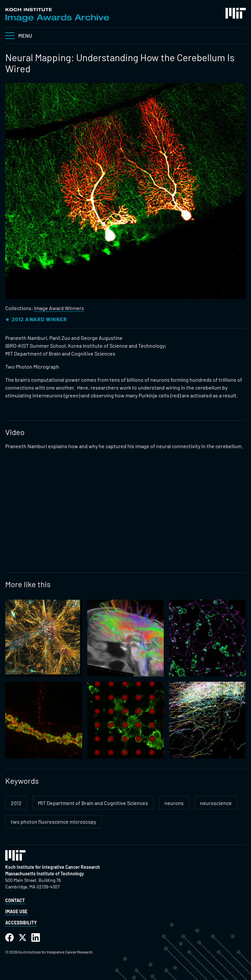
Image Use (16, 911)
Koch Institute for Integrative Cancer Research (53, 867)
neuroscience (216, 803)
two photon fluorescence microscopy (53, 822)
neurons (174, 803)
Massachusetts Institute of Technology (45, 874)
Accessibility (21, 923)
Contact (15, 900)
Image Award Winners (59, 308)
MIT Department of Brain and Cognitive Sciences (93, 803)
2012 (16, 803)
